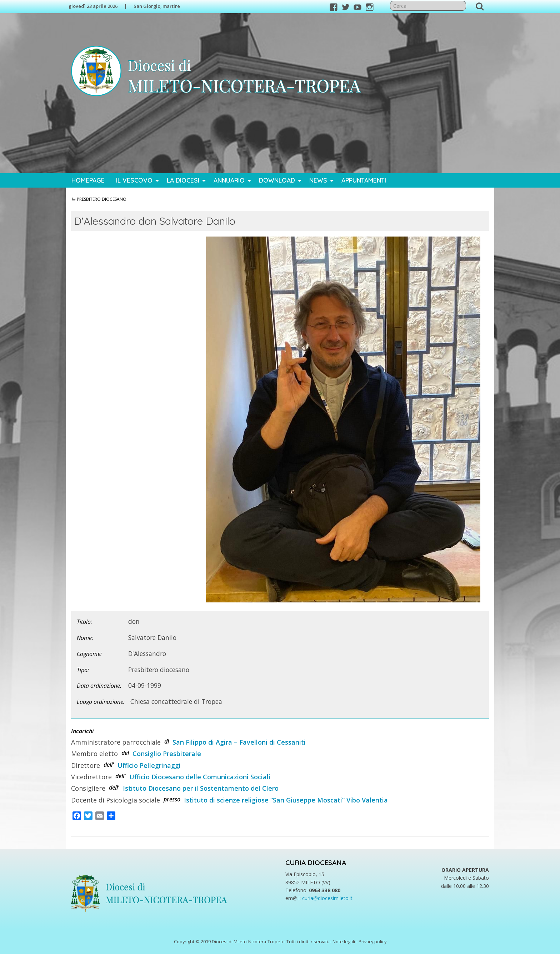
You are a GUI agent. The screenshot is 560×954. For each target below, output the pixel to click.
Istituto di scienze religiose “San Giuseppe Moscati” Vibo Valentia (286, 800)
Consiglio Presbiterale (167, 754)
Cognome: (89, 654)
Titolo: (84, 622)
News (318, 180)
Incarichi (82, 731)
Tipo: (83, 670)
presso (172, 799)
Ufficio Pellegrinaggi (149, 765)
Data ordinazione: (99, 686)
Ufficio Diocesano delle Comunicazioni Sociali (200, 777)
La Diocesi (183, 180)
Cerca (480, 6)
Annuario (229, 180)
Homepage (88, 180)
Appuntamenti (364, 180)
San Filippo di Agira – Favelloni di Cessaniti (239, 742)
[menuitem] (88, 180)
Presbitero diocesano (102, 199)
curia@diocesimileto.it (327, 898)
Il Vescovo (134, 180)
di (167, 741)
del (125, 753)
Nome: (85, 638)
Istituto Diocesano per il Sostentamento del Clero (201, 788)
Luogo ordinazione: (101, 702)
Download (277, 180)
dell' (109, 765)
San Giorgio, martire (157, 6)
